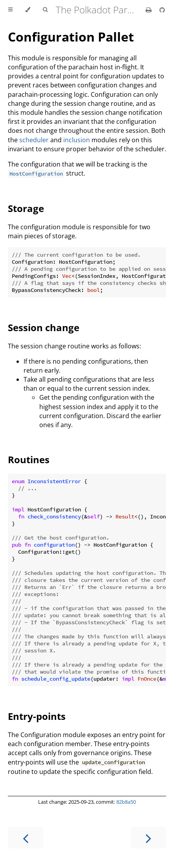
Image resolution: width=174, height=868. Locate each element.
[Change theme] (28, 10)
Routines (29, 459)
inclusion (77, 140)
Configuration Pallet (71, 37)
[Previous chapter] (26, 838)
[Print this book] (149, 10)
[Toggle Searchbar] (45, 10)
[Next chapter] (148, 838)
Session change (44, 327)
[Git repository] (162, 10)
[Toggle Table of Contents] (10, 10)
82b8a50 (126, 802)
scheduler (34, 140)
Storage (26, 208)
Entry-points (37, 716)
